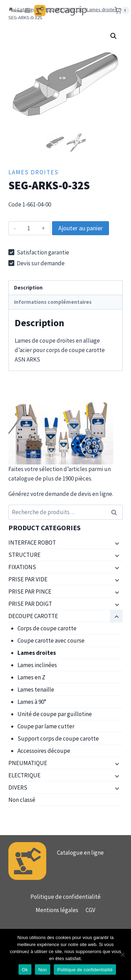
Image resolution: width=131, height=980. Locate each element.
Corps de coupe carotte (47, 628)
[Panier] (122, 10)
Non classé (22, 800)
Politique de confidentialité (65, 897)
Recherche (116, 512)
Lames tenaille (36, 689)
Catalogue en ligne (80, 853)
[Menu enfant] (116, 543)
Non (43, 970)
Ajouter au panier (81, 228)
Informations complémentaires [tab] (53, 302)
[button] (114, 36)
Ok (25, 970)
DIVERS (18, 787)
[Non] (122, 954)
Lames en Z (31, 677)
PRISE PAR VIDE (28, 579)
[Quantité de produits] (29, 228)
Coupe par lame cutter (46, 726)
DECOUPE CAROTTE (33, 616)
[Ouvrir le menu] (21, 10)
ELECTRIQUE (24, 775)
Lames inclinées (37, 665)
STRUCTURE (24, 555)
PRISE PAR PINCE (30, 591)
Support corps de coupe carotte (58, 738)
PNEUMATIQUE (28, 763)
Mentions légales (57, 910)
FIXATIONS (22, 567)
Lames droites (34, 172)
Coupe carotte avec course (51, 640)
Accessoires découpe (44, 751)
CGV (90, 910)
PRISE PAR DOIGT (30, 604)
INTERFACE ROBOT (32, 542)
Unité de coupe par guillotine (55, 714)
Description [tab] (28, 288)
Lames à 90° (32, 702)
